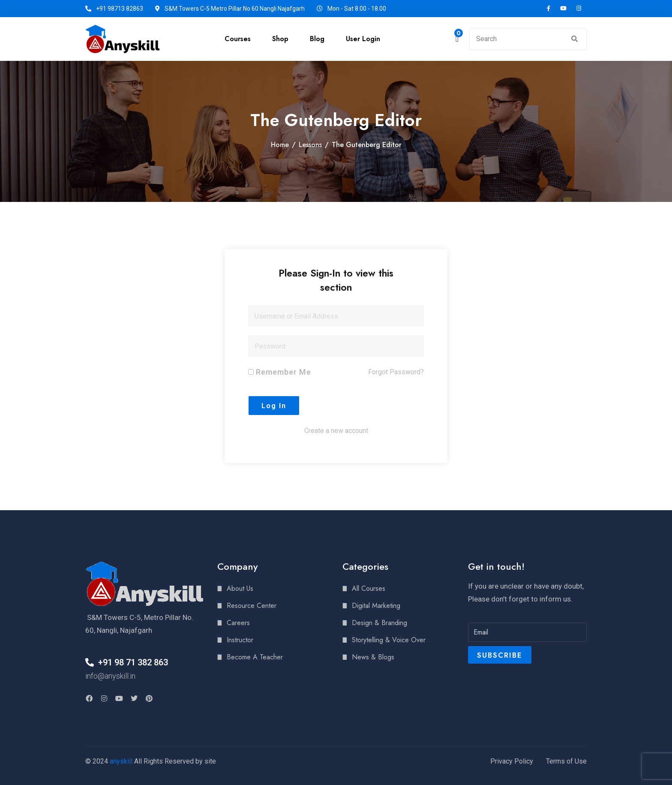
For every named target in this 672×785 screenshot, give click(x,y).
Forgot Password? (396, 372)
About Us (240, 588)
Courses (238, 39)
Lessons (310, 145)
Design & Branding (379, 623)
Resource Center (252, 606)
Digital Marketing (376, 606)
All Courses (369, 588)
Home (280, 145)
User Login (363, 39)
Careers (238, 623)
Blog (317, 39)
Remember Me (280, 372)
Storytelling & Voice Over (389, 640)
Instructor (240, 640)
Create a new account (336, 431)
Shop (280, 39)
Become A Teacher (255, 657)
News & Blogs (373, 657)
